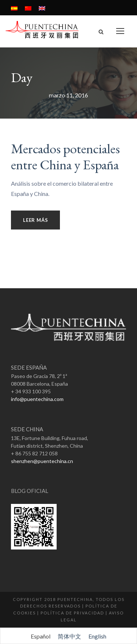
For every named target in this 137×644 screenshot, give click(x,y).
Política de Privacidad (72, 613)
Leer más (35, 220)
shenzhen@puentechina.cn (42, 461)
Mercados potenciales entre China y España (65, 157)
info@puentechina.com (37, 399)
